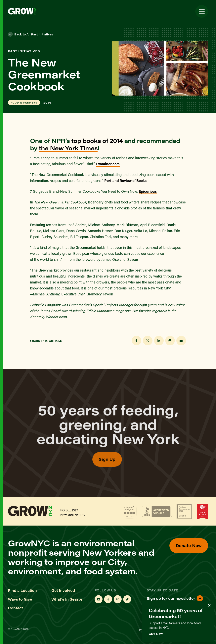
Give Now (156, 634)
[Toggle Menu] (202, 11)
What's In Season (67, 599)
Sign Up (107, 468)
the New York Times (68, 148)
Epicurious (148, 191)
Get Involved (63, 590)
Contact (15, 608)
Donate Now (189, 545)
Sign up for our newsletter (175, 598)
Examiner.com (108, 164)
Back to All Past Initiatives (30, 34)
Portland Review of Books (125, 181)
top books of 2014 (97, 141)
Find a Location (22, 590)
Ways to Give (20, 599)
